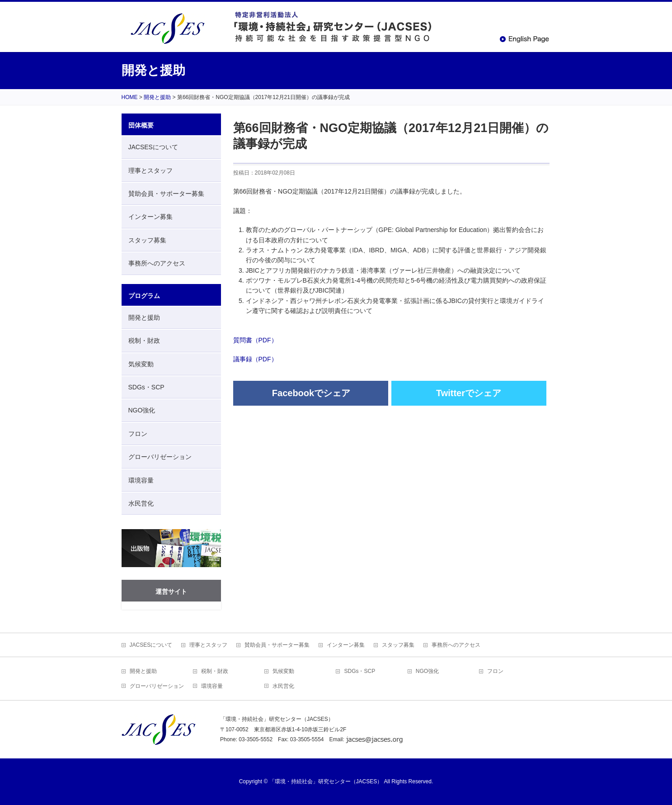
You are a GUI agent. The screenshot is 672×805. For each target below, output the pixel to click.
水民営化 (141, 503)
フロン (138, 434)
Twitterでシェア (469, 393)
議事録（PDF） (255, 359)
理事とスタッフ (150, 170)
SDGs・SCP (146, 387)
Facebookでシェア (311, 393)
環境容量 (141, 480)
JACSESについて (153, 147)
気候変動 (141, 364)
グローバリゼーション (160, 457)
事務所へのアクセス (157, 263)
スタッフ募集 (147, 240)
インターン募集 (150, 217)
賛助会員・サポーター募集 (166, 194)
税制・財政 (144, 341)
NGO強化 (142, 410)
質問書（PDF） (255, 340)
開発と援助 (144, 317)
